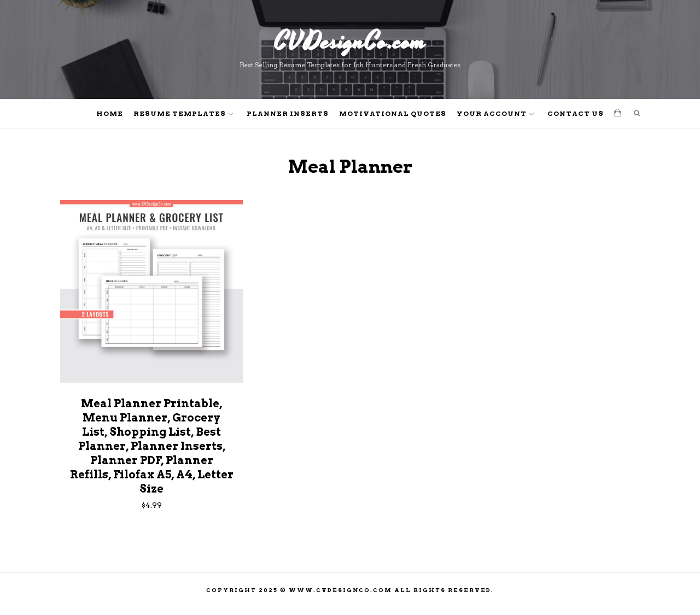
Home (110, 113)
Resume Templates (180, 113)
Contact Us (576, 113)
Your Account (492, 113)
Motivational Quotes (393, 113)
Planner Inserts (288, 113)
